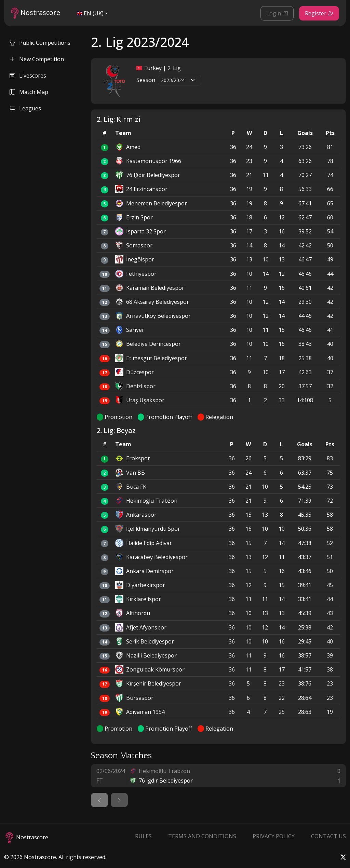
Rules (143, 836)
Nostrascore (36, 13)
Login (277, 13)
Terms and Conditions (202, 836)
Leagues (25, 108)
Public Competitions (40, 43)
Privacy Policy (274, 836)
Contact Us (328, 836)
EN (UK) (90, 13)
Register (319, 13)
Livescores (28, 76)
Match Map (29, 92)
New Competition (37, 59)
